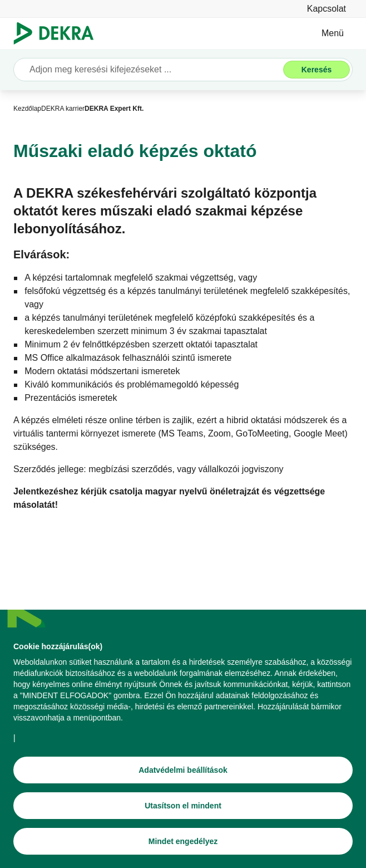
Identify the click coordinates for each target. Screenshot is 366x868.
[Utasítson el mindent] (183, 808)
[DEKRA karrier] (63, 109)
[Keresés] (316, 70)
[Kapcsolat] (327, 9)
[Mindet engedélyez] (183, 844)
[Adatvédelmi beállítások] (183, 772)
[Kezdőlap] (27, 109)
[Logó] (58, 33)
